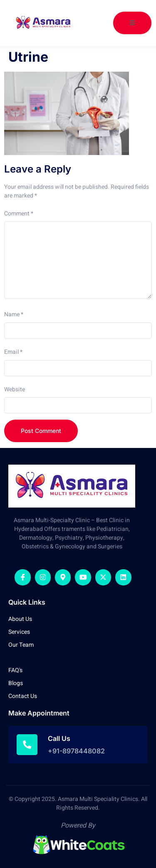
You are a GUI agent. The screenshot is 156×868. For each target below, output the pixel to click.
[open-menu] (132, 23)
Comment (19, 214)
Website (15, 389)
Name (14, 314)
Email (13, 352)
